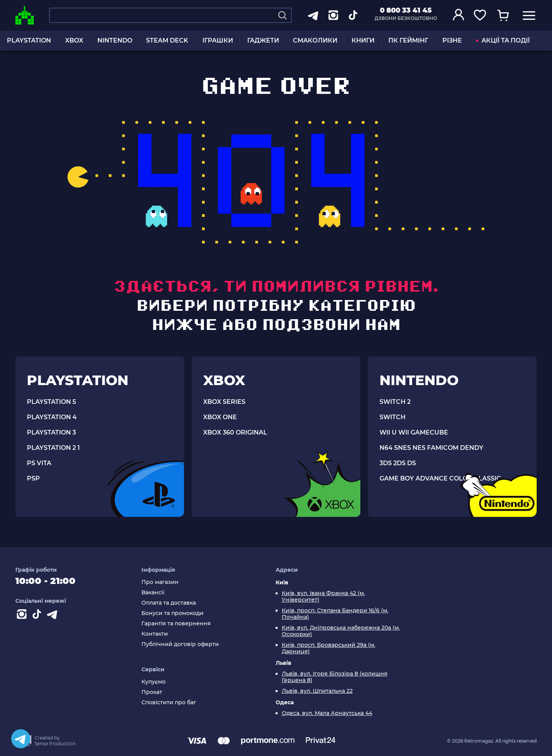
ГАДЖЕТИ (263, 40)
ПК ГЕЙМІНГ (408, 40)
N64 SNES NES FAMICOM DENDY (431, 448)
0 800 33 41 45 (406, 10)
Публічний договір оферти (180, 644)
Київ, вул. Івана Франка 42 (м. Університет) (323, 597)
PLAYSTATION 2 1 (53, 448)
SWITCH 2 (395, 402)
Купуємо (154, 682)
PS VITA (39, 463)
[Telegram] (21, 739)
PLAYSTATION (29, 40)
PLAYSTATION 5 (51, 402)
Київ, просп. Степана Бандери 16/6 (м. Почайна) (335, 614)
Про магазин (160, 582)
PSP (33, 478)
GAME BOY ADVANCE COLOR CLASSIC (440, 478)
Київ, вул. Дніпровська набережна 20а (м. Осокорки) (341, 631)
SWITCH (393, 417)
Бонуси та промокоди (172, 613)
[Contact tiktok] (38, 616)
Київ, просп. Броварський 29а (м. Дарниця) (329, 648)
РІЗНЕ (452, 40)
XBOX (74, 40)
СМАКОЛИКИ (315, 40)
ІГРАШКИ (218, 40)
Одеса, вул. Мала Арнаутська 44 (327, 713)
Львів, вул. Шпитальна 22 (317, 691)
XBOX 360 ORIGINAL (235, 432)
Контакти (155, 634)
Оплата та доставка (169, 603)
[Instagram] (23, 616)
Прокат (152, 692)
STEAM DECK (167, 40)
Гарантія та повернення (176, 624)
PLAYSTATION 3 (51, 432)
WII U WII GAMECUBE (414, 432)
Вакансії (153, 593)
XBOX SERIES (224, 402)
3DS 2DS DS (398, 463)
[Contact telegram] (54, 616)
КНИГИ (363, 40)
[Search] (283, 15)
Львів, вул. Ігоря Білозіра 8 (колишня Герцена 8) (335, 677)
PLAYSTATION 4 (52, 417)
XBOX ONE (220, 417)
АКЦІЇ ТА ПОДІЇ (503, 40)
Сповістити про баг (169, 703)
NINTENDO (115, 40)
